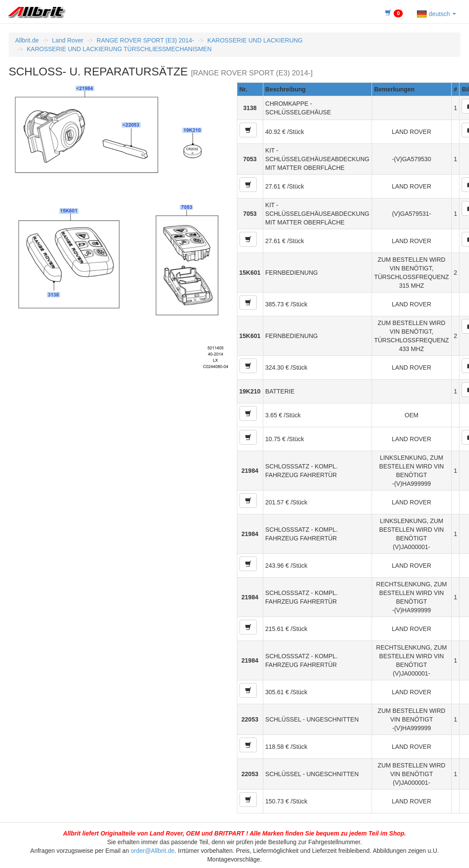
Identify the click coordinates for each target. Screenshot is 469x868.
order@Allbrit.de (153, 851)
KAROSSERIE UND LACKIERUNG (255, 40)
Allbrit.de (27, 40)
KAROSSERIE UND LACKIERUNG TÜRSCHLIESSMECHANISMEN (119, 49)
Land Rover (68, 40)
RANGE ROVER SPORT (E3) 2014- (145, 40)
